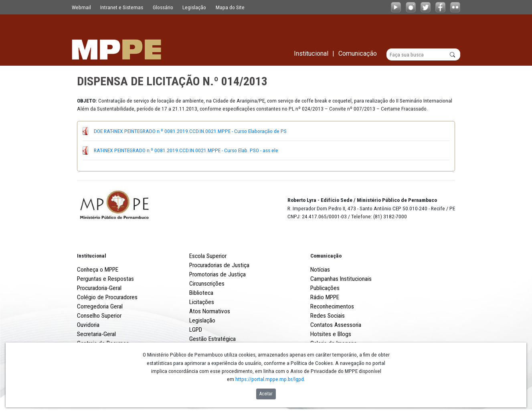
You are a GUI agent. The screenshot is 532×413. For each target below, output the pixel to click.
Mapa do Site (230, 7)
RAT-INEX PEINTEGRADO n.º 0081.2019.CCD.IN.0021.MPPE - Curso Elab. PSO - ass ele (186, 150)
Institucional (92, 256)
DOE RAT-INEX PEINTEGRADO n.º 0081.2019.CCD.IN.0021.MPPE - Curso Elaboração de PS (190, 131)
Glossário (163, 7)
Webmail (81, 7)
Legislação (194, 7)
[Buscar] (424, 54)
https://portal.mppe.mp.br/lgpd (270, 379)
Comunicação (326, 256)
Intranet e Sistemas (122, 7)
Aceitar (266, 394)
